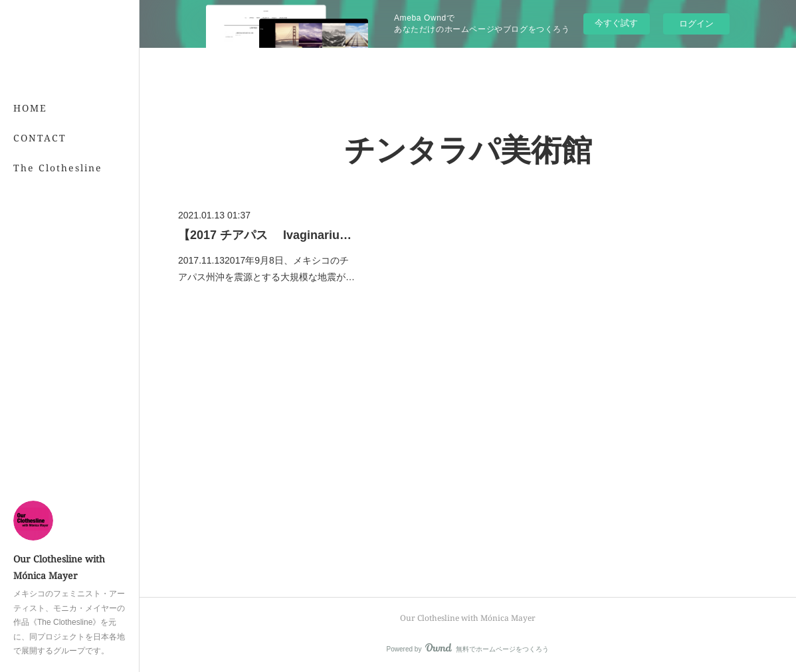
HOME (30, 108)
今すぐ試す (616, 23)
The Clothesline (58, 168)
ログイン (696, 24)
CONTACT (40, 138)
